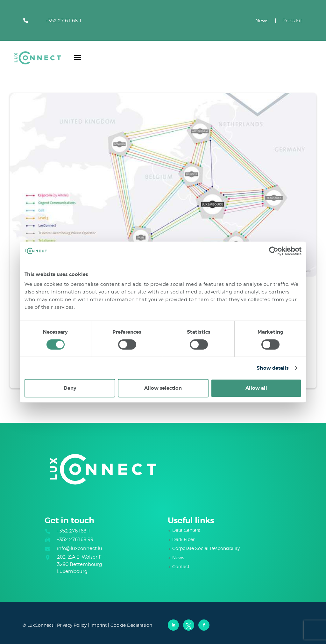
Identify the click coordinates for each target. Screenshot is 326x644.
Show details (273, 368)
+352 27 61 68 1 (64, 21)
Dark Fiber (183, 539)
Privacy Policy (72, 625)
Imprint (99, 625)
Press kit (292, 21)
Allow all (256, 388)
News (262, 21)
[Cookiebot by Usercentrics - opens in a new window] (274, 251)
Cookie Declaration (131, 625)
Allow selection (163, 388)
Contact (181, 566)
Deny (70, 388)
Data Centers (186, 530)
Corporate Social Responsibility (206, 548)
